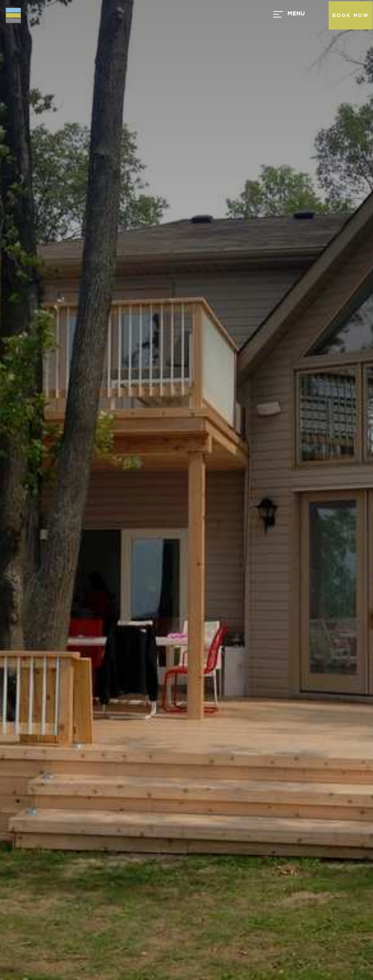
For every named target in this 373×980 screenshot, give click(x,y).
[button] (210, 15)
